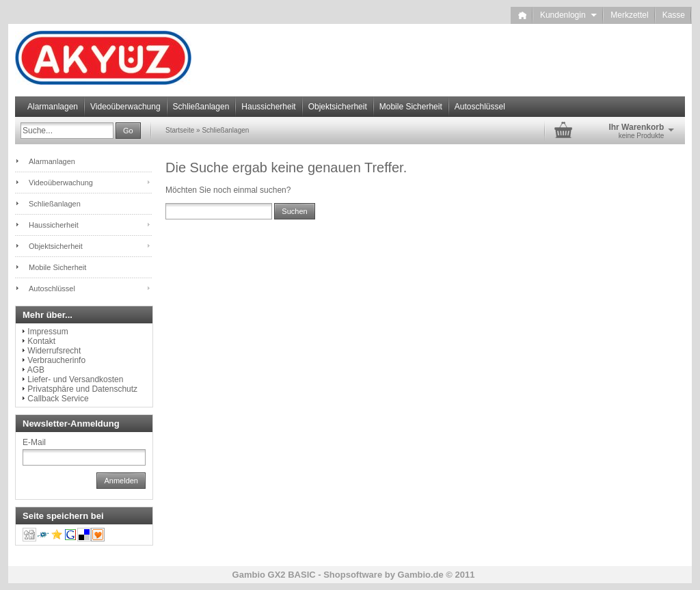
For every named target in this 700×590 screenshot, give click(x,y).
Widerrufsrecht (54, 351)
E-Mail (34, 442)
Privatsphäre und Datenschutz (82, 389)
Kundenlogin (568, 15)
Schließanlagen (201, 107)
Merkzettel (629, 15)
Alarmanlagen (53, 107)
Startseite (180, 130)
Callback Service (58, 399)
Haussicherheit (268, 107)
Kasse (674, 15)
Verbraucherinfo (56, 360)
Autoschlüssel (480, 107)
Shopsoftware (353, 575)
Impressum (48, 332)
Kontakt (41, 341)
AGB (36, 370)
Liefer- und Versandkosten (75, 379)
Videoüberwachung (125, 107)
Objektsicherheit (338, 107)
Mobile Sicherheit (411, 107)
